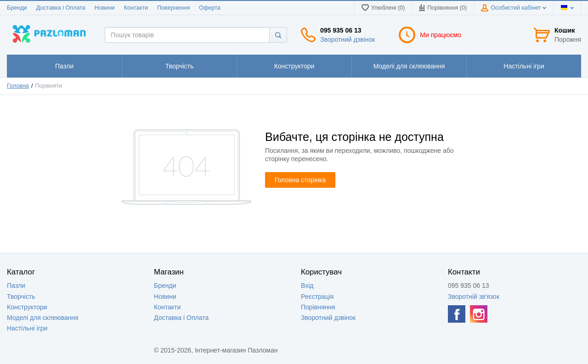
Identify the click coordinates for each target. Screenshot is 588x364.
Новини (105, 8)
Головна (18, 86)
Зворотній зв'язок (474, 297)
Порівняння (318, 307)
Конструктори (27, 307)
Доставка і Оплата (61, 8)
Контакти (136, 8)
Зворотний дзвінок (348, 39)
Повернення (173, 8)
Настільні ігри (27, 328)
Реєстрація (317, 297)
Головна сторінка (300, 180)
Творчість (21, 297)
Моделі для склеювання (43, 318)
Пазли (16, 286)
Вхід (307, 286)
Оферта (210, 8)
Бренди (17, 8)
